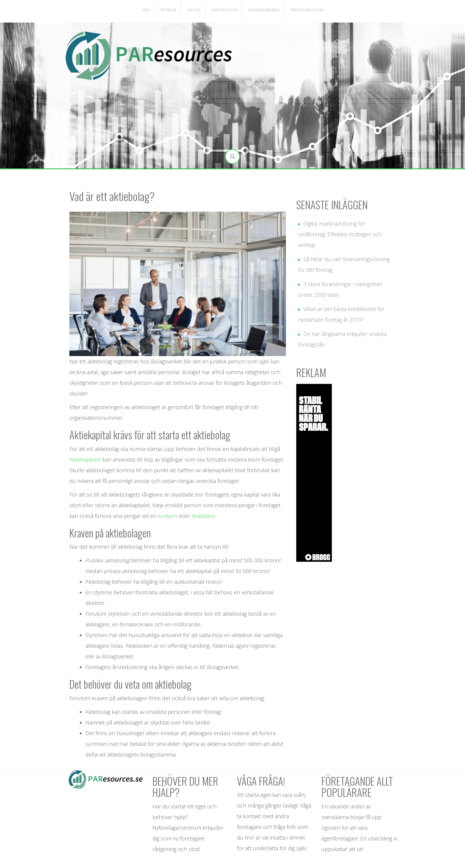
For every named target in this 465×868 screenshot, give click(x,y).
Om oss (194, 10)
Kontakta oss (224, 10)
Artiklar (168, 10)
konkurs (168, 516)
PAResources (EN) (307, 10)
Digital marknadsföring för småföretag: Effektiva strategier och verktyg (340, 234)
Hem (146, 10)
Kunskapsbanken (264, 10)
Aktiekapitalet (86, 459)
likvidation (203, 516)
